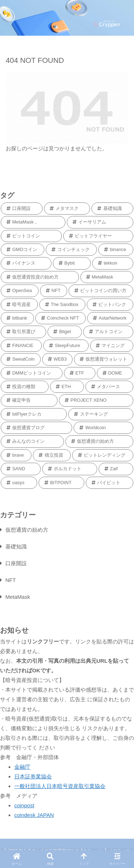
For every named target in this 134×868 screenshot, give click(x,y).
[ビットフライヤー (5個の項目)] (98, 236)
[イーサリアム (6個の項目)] (100, 222)
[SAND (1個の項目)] (21, 469)
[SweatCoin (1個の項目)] (21, 359)
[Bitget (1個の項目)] (65, 332)
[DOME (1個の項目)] (115, 373)
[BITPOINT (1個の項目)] (61, 483)
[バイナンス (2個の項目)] (26, 263)
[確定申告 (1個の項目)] (29, 400)
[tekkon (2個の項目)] (113, 263)
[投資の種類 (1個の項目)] (25, 387)
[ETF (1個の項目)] (80, 373)
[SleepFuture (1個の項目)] (66, 346)
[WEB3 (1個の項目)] (58, 359)
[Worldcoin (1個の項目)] (103, 428)
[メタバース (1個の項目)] (109, 387)
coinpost (24, 805)
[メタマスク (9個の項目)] (67, 209)
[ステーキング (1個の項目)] (101, 414)
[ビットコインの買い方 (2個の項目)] (101, 291)
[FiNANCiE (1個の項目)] (21, 346)
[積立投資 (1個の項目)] (52, 455)
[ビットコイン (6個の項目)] (31, 236)
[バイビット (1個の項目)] (110, 483)
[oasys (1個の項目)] (19, 483)
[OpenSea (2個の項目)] (20, 291)
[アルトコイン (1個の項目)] (108, 332)
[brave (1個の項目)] (16, 455)
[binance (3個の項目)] (116, 250)
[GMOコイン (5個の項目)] (23, 250)
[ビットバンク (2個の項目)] (110, 305)
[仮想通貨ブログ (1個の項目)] (36, 428)
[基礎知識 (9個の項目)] (112, 209)
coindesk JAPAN (34, 815)
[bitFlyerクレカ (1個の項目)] (34, 414)
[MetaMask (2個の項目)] (107, 277)
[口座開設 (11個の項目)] (22, 209)
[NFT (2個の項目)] (54, 291)
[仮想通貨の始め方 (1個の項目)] (99, 441)
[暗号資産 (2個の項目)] (19, 305)
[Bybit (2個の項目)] (72, 263)
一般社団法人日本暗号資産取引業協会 (60, 786)
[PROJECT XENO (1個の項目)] (96, 400)
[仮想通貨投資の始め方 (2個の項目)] (40, 277)
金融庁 (22, 767)
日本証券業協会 (33, 776)
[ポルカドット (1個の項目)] (70, 469)
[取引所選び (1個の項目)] (23, 332)
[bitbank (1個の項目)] (17, 318)
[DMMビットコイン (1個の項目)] (32, 373)
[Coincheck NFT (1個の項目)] (61, 318)
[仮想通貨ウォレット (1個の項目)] (104, 359)
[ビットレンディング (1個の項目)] (103, 455)
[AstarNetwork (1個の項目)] (110, 318)
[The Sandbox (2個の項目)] (62, 305)
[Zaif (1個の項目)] (116, 469)
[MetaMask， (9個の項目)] (33, 222)
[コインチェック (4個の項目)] (71, 250)
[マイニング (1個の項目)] (112, 346)
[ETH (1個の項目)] (67, 387)
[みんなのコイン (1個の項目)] (32, 441)
